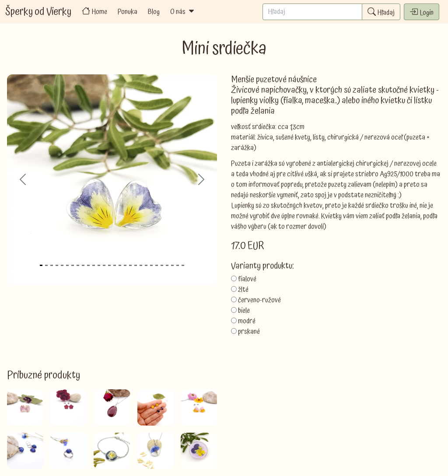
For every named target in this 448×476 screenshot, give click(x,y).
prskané (249, 332)
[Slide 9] (83, 265)
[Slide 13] (104, 265)
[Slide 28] (183, 265)
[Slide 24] (162, 265)
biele (244, 311)
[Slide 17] (125, 265)
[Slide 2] (46, 265)
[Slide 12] (99, 265)
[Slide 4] (57, 265)
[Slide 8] (78, 265)
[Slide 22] (151, 265)
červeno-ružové (259, 300)
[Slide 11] (94, 265)
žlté (243, 290)
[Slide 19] (136, 265)
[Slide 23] (157, 265)
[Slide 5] (62, 265)
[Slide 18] (130, 265)
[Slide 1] (41, 265)
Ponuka (128, 12)
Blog (154, 12)
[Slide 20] (141, 265)
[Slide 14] (109, 265)
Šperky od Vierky (38, 12)
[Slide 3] (52, 265)
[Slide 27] (178, 265)
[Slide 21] (146, 265)
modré (247, 321)
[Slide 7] (73, 265)
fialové (247, 279)
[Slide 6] (67, 265)
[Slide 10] (88, 265)
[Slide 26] (172, 265)
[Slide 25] (167, 265)
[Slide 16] (120, 265)
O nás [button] (183, 12)
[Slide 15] (115, 265)
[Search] (312, 12)
